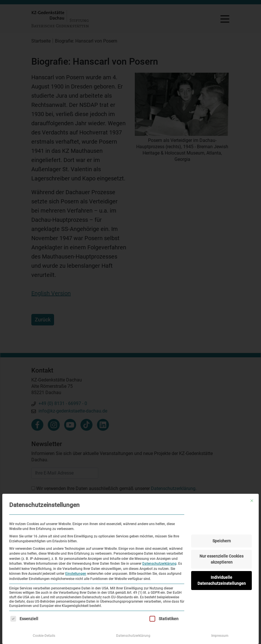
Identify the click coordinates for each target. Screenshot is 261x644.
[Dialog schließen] (252, 501)
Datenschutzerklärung (159, 564)
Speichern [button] (222, 541)
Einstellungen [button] (76, 574)
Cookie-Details (44, 636)
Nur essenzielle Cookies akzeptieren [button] (221, 559)
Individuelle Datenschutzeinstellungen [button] (222, 580)
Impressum (220, 636)
